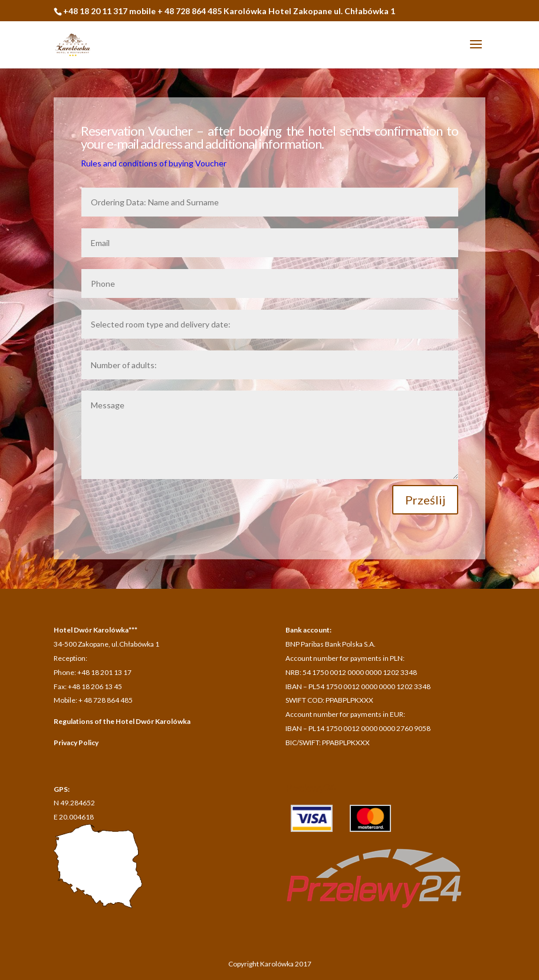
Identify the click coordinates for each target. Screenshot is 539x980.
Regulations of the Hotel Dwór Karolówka (122, 721)
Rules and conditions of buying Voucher (154, 163)
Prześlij (425, 500)
